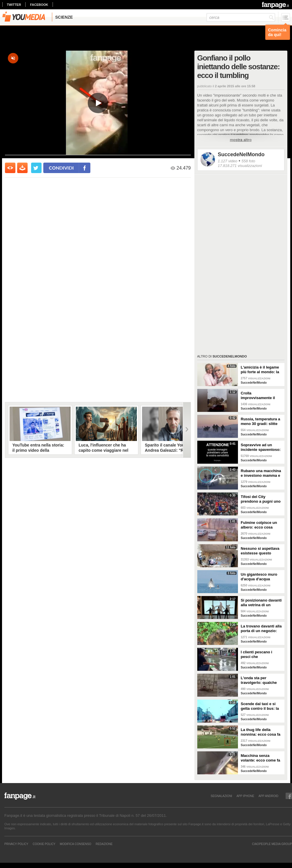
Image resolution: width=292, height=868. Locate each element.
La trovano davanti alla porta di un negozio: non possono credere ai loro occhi (261, 629)
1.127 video (228, 161)
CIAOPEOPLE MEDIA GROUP (272, 844)
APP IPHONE (245, 796)
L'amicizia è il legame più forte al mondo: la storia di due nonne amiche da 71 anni (260, 370)
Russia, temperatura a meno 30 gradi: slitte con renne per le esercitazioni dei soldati (261, 421)
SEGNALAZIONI (221, 796)
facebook (39, 5)
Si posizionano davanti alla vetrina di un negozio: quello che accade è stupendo (261, 603)
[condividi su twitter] (36, 168)
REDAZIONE (104, 844)
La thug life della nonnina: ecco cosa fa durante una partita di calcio (261, 732)
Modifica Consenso (76, 844)
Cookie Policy (44, 844)
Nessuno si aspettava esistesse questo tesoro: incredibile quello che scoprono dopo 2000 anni (260, 551)
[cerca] (241, 17)
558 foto (248, 161)
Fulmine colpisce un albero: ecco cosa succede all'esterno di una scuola (260, 525)
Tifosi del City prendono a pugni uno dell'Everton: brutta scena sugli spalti (261, 499)
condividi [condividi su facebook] (61, 168)
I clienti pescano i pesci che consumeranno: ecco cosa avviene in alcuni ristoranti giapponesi (261, 654)
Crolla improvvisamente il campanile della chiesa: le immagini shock (258, 396)
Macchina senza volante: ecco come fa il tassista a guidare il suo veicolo (261, 758)
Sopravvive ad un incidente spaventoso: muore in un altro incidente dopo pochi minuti (261, 447)
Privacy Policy (16, 844)
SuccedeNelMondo (241, 154)
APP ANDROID (268, 796)
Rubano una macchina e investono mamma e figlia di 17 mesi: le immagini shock (261, 473)
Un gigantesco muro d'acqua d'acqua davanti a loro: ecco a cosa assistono (260, 577)
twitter (14, 5)
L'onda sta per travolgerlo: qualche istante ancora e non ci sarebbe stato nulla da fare (261, 680)
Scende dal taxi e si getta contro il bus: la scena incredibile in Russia (260, 706)
